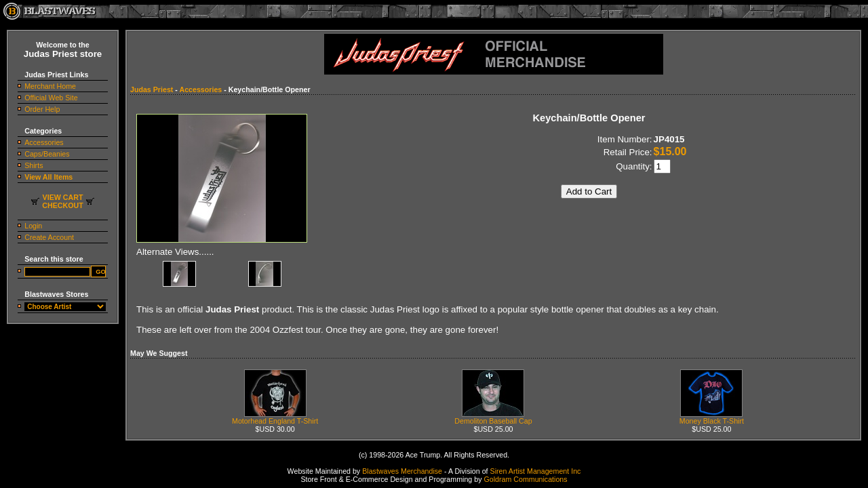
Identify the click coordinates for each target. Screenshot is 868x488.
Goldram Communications (525, 479)
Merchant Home (50, 86)
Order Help (42, 109)
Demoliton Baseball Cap (493, 418)
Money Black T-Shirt (712, 418)
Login (33, 226)
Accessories (44, 142)
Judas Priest (152, 89)
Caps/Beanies (47, 154)
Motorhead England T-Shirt (275, 418)
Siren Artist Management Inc (536, 471)
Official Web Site (51, 98)
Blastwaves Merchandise (402, 471)
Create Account (49, 237)
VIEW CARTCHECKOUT (62, 201)
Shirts (34, 165)
